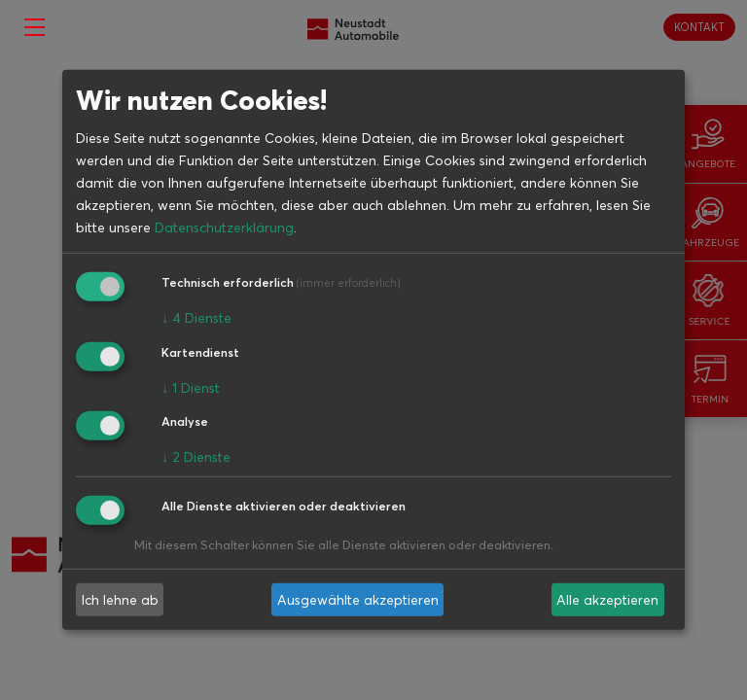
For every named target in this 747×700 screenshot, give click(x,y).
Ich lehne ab (120, 600)
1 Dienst (191, 387)
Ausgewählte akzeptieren (358, 600)
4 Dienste (196, 318)
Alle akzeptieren (607, 600)
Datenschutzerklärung (224, 227)
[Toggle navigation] (35, 27)
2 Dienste (196, 457)
